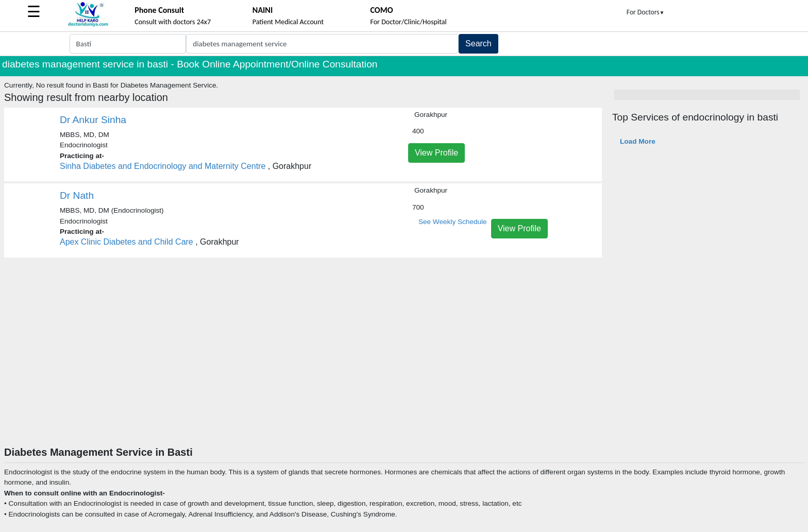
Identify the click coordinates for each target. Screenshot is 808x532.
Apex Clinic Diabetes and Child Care (127, 242)
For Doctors (646, 12)
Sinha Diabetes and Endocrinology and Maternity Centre (163, 166)
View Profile (436, 153)
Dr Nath (77, 195)
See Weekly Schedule (453, 222)
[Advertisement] (404, 369)
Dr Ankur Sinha (93, 120)
